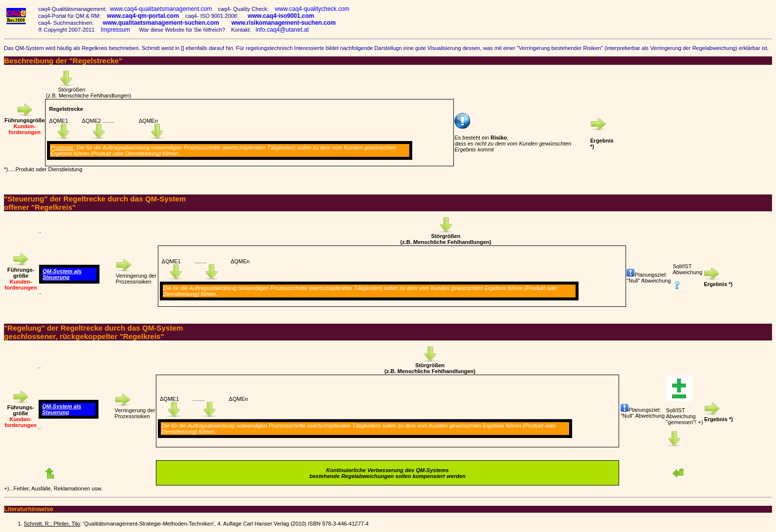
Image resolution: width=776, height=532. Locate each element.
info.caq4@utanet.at (282, 30)
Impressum (115, 30)
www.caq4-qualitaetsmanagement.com (159, 9)
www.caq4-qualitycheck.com (311, 9)
